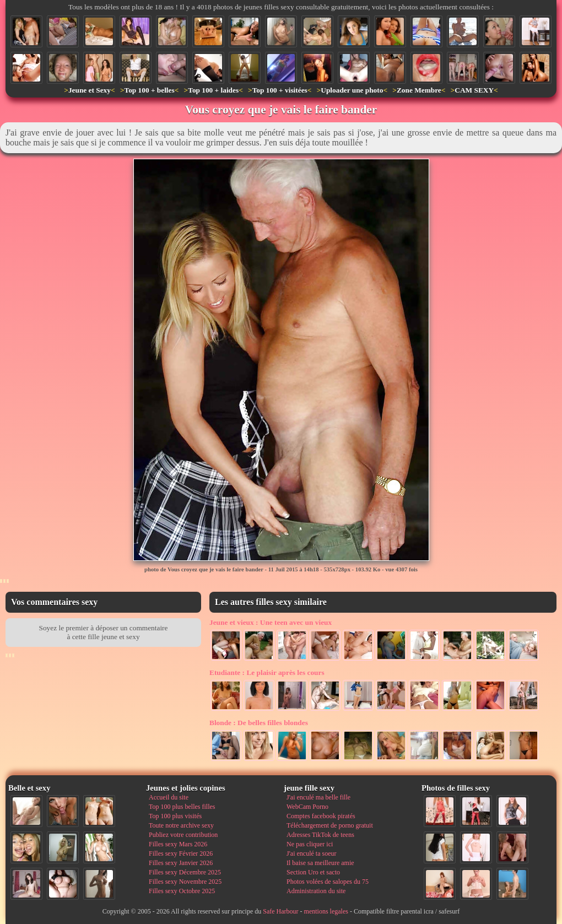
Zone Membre (419, 90)
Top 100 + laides (213, 90)
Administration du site (316, 891)
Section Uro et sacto (313, 872)
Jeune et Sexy (90, 90)
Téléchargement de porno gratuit (330, 825)
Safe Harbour (280, 911)
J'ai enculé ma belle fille (318, 797)
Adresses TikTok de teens (320, 835)
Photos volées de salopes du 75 (328, 882)
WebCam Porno (307, 807)
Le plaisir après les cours (267, 672)
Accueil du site (169, 797)
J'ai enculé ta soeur (311, 853)
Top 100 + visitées (280, 90)
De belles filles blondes (259, 723)
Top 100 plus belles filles (182, 807)
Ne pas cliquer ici (310, 844)
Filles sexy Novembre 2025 (185, 882)
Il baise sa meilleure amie (320, 863)
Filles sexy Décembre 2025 (185, 872)
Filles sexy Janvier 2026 (181, 863)
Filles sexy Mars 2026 (178, 844)
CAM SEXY (474, 90)
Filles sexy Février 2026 (181, 853)
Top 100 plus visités (175, 816)
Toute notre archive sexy (181, 825)
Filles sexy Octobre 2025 (182, 891)
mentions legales (326, 911)
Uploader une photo (352, 90)
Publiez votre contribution (183, 835)
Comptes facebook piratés (321, 816)
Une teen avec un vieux (271, 622)
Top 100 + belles (149, 90)
